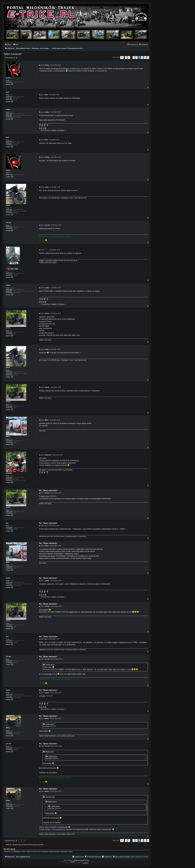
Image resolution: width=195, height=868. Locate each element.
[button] (122, 58)
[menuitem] (16, 44)
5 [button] (134, 58)
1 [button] (129, 58)
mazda (8, 205)
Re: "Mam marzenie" (48, 490)
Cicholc (8, 328)
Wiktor (8, 437)
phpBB (73, 862)
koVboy (8, 78)
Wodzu (8, 728)
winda (8, 265)
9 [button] (145, 58)
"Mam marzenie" (13, 54)
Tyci (7, 523)
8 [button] (142, 58)
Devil (7, 92)
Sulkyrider (9, 473)
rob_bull (8, 223)
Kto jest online (9, 849)
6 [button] (136, 58)
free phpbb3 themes (83, 860)
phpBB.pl (86, 863)
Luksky (8, 110)
